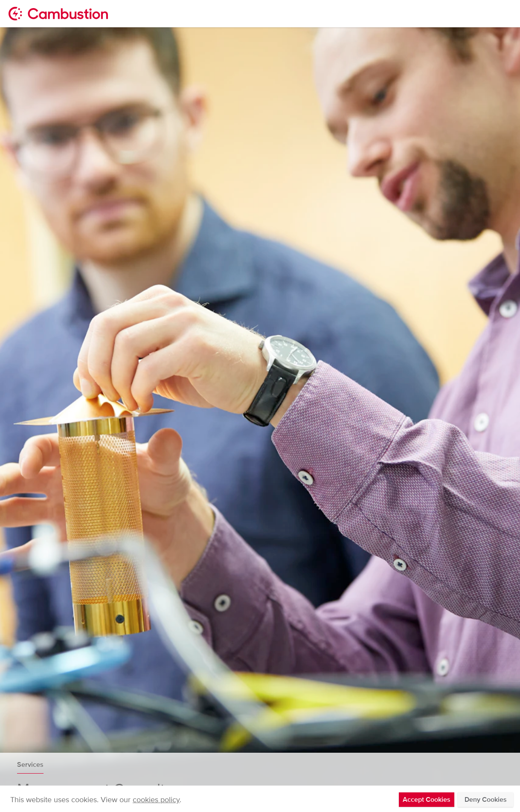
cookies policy (156, 800)
